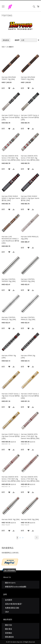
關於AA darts (10, 583)
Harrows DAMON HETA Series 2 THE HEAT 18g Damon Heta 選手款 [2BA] (30, 436)
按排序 (17, 40)
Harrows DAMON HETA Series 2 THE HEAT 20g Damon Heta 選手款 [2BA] (11, 479)
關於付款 (9, 625)
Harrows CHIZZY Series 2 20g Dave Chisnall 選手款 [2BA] (30, 396)
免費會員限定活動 (12, 608)
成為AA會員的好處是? (14, 604)
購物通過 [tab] (6, 40)
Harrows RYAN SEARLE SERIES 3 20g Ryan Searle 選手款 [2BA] (30, 198)
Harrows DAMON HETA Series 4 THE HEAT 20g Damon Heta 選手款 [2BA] (30, 158)
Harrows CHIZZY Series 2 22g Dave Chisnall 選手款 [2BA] (11, 436)
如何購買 (9, 600)
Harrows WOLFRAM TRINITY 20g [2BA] (28, 78)
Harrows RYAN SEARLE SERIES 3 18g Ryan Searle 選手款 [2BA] (11, 198)
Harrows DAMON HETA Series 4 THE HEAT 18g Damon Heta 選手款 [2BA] (11, 158)
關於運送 (9, 629)
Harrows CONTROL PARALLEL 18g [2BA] (9, 318)
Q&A (7, 612)
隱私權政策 (9, 637)
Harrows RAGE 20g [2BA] (30, 519)
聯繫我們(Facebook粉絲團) (16, 587)
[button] (9, 88)
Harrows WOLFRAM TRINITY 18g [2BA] (9, 78)
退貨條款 (9, 633)
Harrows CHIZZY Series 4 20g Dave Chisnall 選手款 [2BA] (30, 117)
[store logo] (15, 7)
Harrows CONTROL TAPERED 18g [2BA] (9, 280)
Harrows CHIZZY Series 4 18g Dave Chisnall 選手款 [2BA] (11, 117)
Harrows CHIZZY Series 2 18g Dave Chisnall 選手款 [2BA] (11, 396)
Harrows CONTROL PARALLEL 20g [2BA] (28, 318)
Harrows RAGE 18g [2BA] (11, 519)
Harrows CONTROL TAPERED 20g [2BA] (28, 280)
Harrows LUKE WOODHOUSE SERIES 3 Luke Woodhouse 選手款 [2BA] (10, 240)
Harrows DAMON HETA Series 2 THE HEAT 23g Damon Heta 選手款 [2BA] (30, 479)
